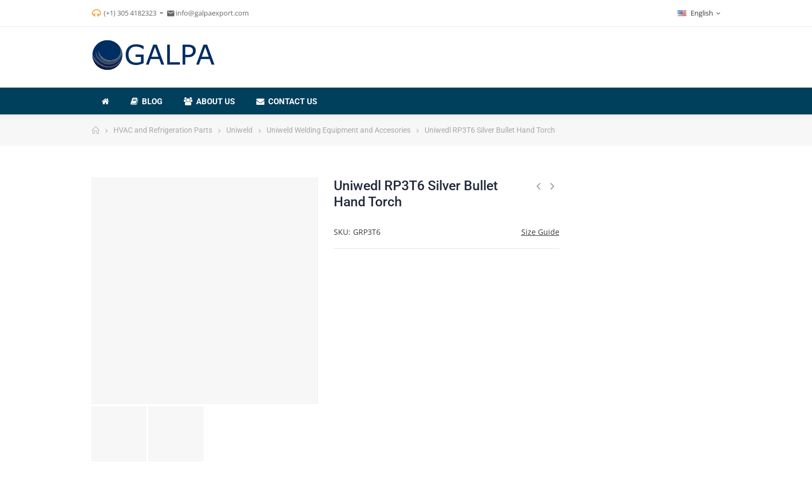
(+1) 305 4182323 (130, 13)
